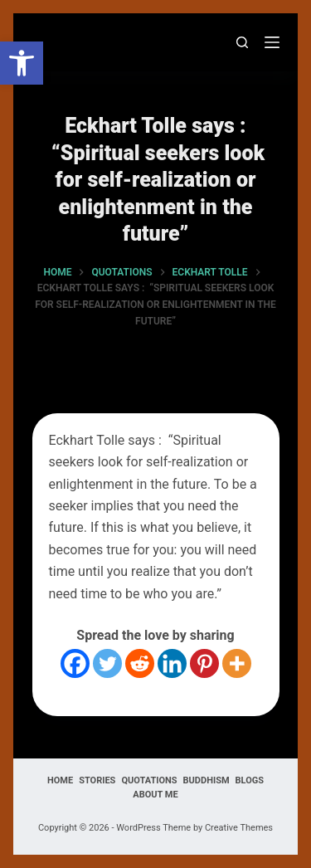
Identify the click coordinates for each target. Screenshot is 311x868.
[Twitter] (107, 663)
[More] (237, 663)
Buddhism (207, 780)
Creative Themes (239, 828)
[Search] (242, 42)
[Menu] (272, 42)
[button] (22, 63)
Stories (97, 780)
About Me (155, 795)
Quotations (149, 780)
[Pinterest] (204, 663)
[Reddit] (140, 663)
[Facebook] (75, 663)
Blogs (250, 780)
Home (60, 780)
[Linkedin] (172, 663)
